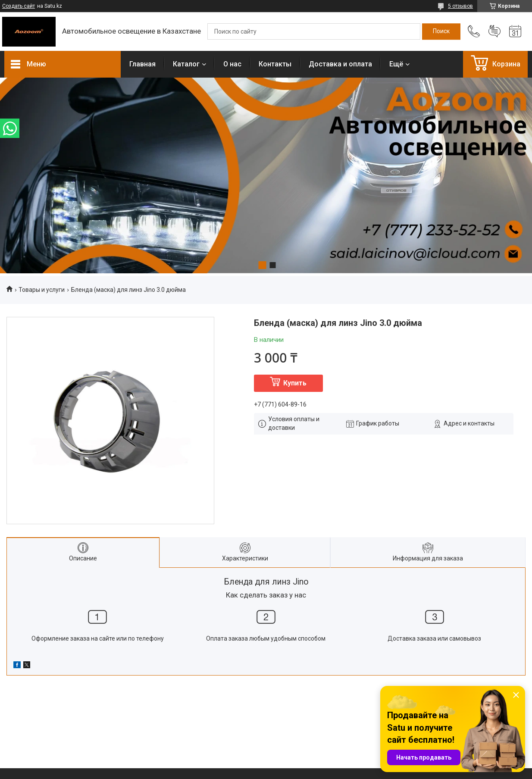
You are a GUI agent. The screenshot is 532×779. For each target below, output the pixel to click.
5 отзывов (460, 6)
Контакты (275, 64)
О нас (232, 64)
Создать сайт (19, 6)
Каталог (186, 64)
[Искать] (441, 31)
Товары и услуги (42, 290)
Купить (295, 383)
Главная (142, 64)
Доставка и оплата (340, 64)
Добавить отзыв (494, 31)
